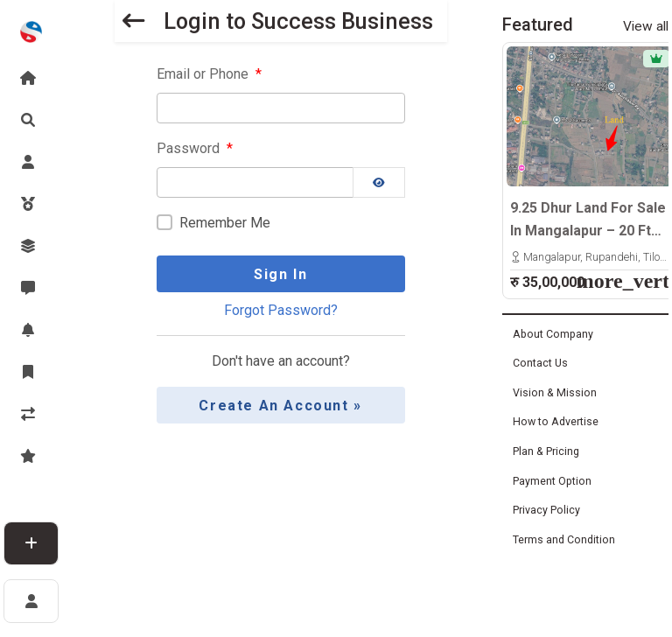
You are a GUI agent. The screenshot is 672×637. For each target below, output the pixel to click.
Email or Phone (209, 74)
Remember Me (225, 224)
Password (195, 149)
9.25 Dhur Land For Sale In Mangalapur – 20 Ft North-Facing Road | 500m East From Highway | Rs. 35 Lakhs (588, 220)
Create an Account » (280, 406)
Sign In (280, 274)
